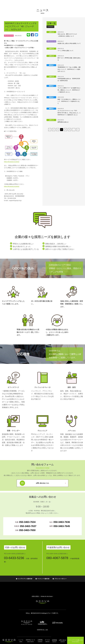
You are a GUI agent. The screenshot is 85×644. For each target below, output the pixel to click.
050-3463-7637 (28, 526)
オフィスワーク (74, 640)
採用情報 (53, 641)
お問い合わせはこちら (42, 483)
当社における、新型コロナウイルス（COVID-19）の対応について (67, 35)
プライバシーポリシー (61, 579)
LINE (28, 35)
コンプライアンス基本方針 (25, 579)
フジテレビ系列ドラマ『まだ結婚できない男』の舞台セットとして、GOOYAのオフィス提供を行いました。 (69, 90)
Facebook (32, 35)
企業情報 (40, 641)
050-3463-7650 (27, 530)
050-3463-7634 (27, 522)
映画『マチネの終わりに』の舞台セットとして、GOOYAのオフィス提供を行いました (69, 101)
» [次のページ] (78, 130)
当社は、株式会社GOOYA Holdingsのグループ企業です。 (42, 613)
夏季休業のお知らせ (63, 122)
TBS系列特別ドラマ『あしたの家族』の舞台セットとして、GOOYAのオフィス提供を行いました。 (69, 69)
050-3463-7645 (62, 526)
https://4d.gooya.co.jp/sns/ (12, 162)
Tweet (36, 35)
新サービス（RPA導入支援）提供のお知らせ (69, 59)
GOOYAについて (31, 641)
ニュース (22, 641)
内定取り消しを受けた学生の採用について (69, 43)
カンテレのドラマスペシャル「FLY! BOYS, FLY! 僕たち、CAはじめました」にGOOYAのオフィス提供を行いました (69, 113)
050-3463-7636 (62, 522)
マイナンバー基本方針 (43, 579)
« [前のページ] (50, 130)
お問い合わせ (61, 641)
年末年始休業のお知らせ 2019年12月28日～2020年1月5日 (69, 80)
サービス (47, 641)
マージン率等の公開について (65, 51)
